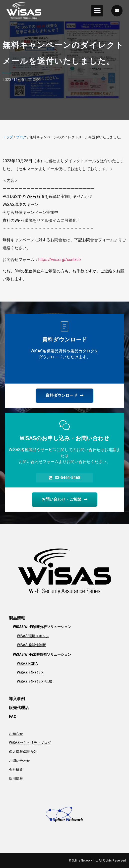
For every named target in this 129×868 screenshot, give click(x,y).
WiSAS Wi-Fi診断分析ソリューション (42, 627)
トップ (8, 137)
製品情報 (17, 618)
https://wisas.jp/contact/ (60, 260)
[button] (97, 11)
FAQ (13, 717)
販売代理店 (19, 708)
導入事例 (17, 699)
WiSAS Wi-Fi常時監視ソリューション (42, 654)
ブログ (34, 80)
